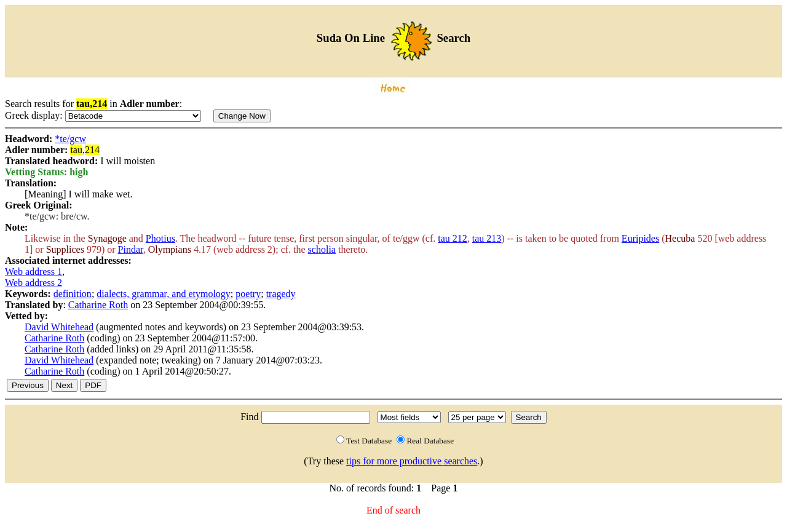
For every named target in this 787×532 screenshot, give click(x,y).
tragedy (281, 294)
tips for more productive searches (412, 461)
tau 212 (453, 238)
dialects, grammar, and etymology (164, 294)
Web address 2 (34, 283)
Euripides (640, 238)
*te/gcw (70, 139)
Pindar (131, 249)
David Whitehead (59, 327)
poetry (248, 294)
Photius (160, 238)
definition (73, 294)
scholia (322, 249)
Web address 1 (34, 272)
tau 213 (487, 238)
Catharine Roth (98, 305)
